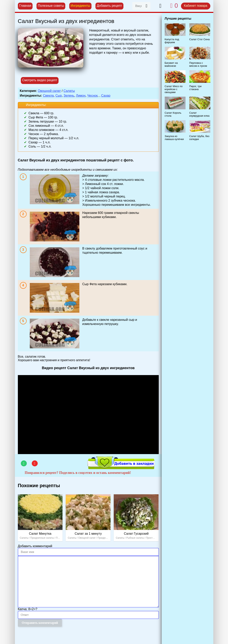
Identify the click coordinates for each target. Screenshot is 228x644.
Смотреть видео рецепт (40, 80)
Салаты (69, 91)
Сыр (59, 96)
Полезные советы (51, 6)
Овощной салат (49, 91)
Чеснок (92, 96)
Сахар (106, 96)
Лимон (81, 96)
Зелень (69, 96)
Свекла (48, 96)
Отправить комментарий (40, 623)
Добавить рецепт (109, 6)
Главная (25, 6)
